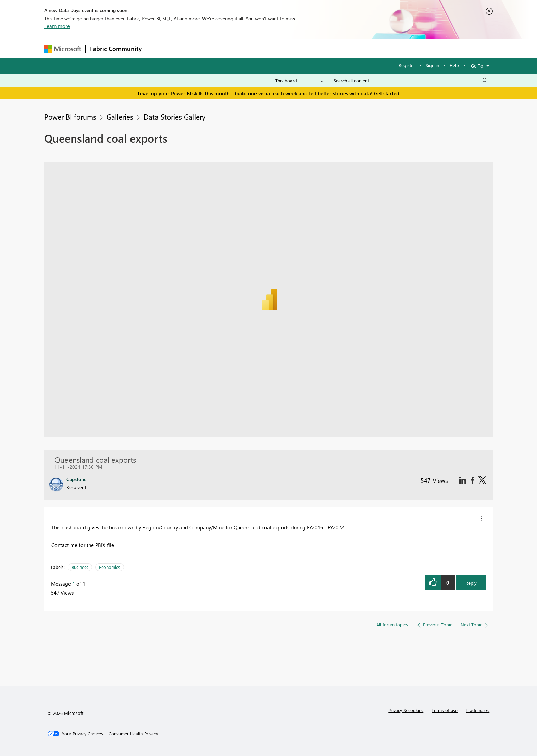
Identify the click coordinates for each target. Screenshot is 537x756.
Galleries (120, 117)
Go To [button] (477, 66)
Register (407, 65)
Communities (246, 48)
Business (80, 567)
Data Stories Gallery (174, 117)
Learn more (57, 26)
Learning (303, 48)
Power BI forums (70, 117)
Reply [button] (471, 583)
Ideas (216, 48)
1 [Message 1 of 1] (74, 584)
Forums (157, 48)
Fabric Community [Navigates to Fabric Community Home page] (116, 49)
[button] (482, 519)
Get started (387, 93)
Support (332, 48)
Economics (110, 567)
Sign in (432, 65)
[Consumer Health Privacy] (133, 734)
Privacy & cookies (406, 710)
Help (454, 65)
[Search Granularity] (299, 81)
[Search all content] (410, 81)
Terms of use (445, 710)
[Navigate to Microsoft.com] (63, 49)
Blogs (277, 48)
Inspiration (188, 48)
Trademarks (478, 710)
